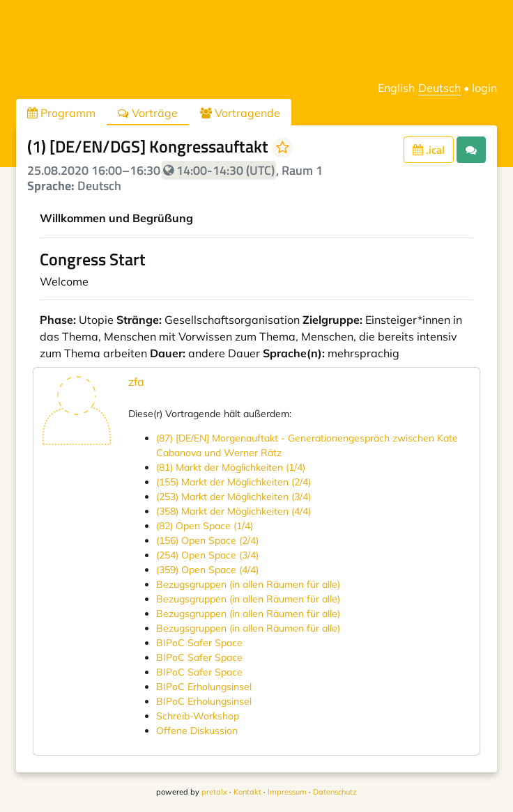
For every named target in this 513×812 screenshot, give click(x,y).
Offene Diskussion (197, 731)
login (484, 88)
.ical (429, 150)
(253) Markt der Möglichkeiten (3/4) (233, 497)
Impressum (287, 792)
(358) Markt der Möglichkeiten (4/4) (233, 511)
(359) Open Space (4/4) (207, 570)
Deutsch (439, 88)
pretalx (214, 792)
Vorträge (148, 113)
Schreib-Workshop (198, 716)
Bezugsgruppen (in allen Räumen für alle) (248, 584)
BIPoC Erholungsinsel (204, 687)
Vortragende (240, 113)
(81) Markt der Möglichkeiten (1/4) (231, 467)
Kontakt (247, 792)
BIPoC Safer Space (199, 643)
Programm (61, 113)
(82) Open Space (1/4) (205, 526)
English (396, 88)
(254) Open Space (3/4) (207, 555)
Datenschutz (335, 792)
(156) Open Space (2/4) (207, 540)
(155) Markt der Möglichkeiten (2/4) (233, 482)
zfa (136, 382)
